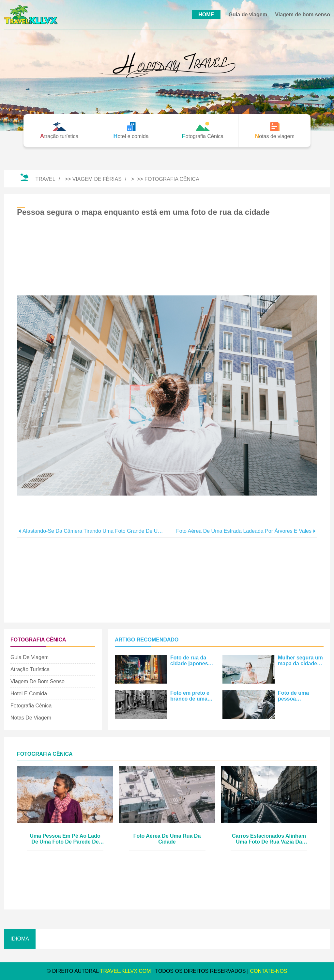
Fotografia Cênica (172, 179)
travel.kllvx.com (126, 971)
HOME (206, 15)
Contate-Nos (268, 971)
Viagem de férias (97, 179)
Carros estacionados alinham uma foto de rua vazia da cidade (269, 839)
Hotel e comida (29, 694)
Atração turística (30, 669)
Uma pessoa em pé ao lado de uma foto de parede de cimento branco (65, 839)
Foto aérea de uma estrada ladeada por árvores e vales (244, 531)
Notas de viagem (31, 718)
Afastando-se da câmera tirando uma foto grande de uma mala (95, 531)
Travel (46, 179)
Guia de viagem (248, 15)
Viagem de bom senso (303, 15)
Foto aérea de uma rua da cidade (167, 839)
